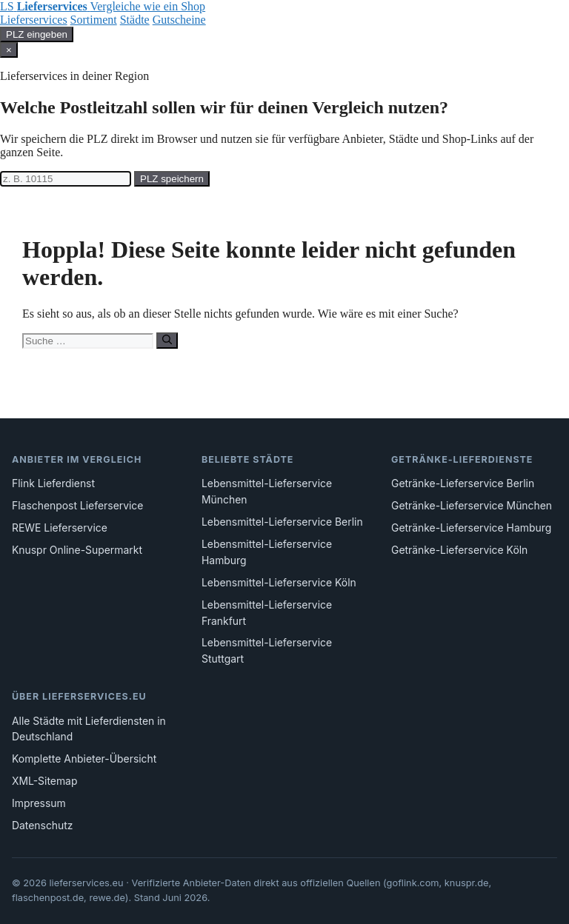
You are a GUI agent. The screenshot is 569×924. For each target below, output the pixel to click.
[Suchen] (167, 341)
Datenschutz (43, 826)
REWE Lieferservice (60, 528)
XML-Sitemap (44, 781)
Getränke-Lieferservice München (472, 506)
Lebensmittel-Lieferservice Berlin (282, 522)
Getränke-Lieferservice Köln (459, 550)
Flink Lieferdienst (53, 483)
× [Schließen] (9, 50)
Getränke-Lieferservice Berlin (463, 483)
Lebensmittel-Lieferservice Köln (279, 583)
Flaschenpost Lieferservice (77, 506)
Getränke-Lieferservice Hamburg (471, 528)
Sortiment (94, 20)
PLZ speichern (172, 179)
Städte (135, 20)
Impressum (39, 803)
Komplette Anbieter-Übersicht (84, 759)
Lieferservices (34, 20)
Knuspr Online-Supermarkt (77, 550)
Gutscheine (179, 20)
